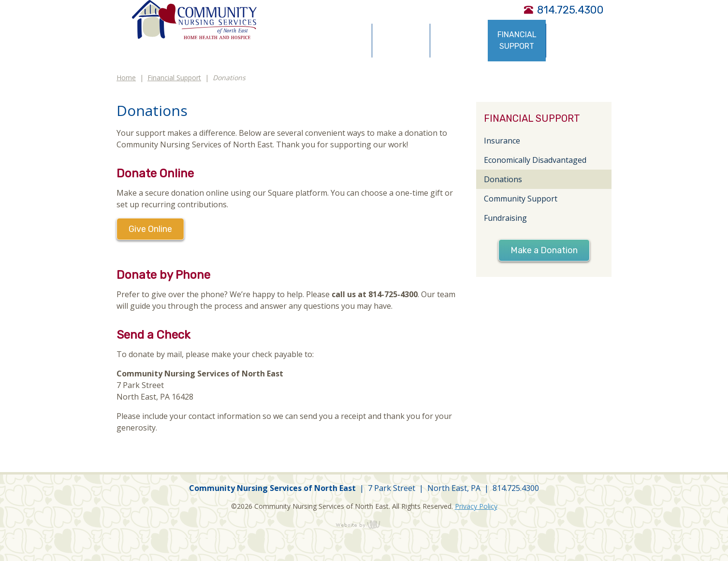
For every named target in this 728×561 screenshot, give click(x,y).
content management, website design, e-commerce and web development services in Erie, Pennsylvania (364, 524)
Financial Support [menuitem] (517, 40)
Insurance (502, 141)
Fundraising (505, 218)
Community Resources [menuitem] (575, 40)
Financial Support (174, 78)
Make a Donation (544, 250)
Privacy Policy (476, 506)
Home (126, 78)
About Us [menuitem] (343, 40)
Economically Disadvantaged (535, 160)
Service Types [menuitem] (401, 40)
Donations (503, 179)
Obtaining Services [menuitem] (459, 40)
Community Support (521, 199)
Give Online (150, 229)
